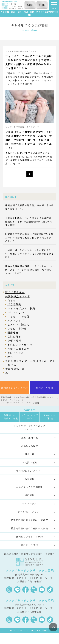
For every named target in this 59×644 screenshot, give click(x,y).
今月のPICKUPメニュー (29, 471)
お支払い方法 (29, 462)
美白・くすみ (16, 353)
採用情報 (30, 495)
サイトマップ (29, 503)
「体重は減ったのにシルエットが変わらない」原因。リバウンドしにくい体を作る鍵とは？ (29, 254)
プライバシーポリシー (30, 512)
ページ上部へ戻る (53, 627)
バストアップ (16, 321)
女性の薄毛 (14, 337)
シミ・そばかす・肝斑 (21, 308)
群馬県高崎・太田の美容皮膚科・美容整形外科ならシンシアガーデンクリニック (27, 399)
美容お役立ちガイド (18, 296)
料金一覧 (30, 454)
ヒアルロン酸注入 (18, 325)
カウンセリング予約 (30, 417)
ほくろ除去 (14, 304)
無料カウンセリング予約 (14, 388)
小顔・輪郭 (14, 341)
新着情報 (30, 479)
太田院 (42, 5)
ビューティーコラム (10, 403)
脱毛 (10, 357)
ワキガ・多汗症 (17, 329)
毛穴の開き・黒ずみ (20, 345)
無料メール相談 (45, 388)
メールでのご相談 (49, 417)
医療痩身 (13, 333)
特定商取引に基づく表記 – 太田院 (30, 528)
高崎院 (30, 5)
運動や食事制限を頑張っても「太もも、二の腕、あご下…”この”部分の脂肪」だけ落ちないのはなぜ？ (29, 270)
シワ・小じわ (16, 312)
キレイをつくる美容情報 (29, 487)
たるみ (12, 300)
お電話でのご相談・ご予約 (10, 417)
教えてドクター (15, 292)
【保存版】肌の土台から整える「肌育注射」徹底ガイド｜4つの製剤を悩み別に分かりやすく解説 (29, 221)
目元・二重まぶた (18, 349)
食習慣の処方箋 (15, 369)
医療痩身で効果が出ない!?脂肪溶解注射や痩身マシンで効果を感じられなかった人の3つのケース (29, 238)
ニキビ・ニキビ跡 (18, 316)
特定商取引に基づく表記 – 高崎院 (30, 520)
